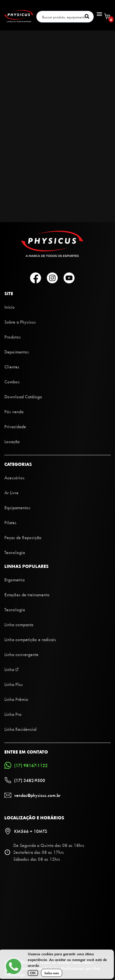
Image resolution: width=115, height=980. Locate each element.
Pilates (10, 522)
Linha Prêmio (16, 699)
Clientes (12, 367)
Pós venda (14, 411)
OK (33, 973)
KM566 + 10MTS (26, 831)
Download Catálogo (23, 396)
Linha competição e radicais (30, 639)
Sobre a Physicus (20, 322)
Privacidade (15, 426)
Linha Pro (13, 714)
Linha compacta (19, 624)
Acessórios (14, 477)
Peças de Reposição (23, 537)
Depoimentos (17, 352)
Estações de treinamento (27, 594)
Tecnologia (15, 552)
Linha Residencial (21, 729)
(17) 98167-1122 (26, 765)
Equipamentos (17, 507)
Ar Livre (11, 492)
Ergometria (14, 580)
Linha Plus (14, 684)
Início (10, 307)
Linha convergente (21, 654)
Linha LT (12, 669)
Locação (12, 441)
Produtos (13, 337)
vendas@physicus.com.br (32, 795)
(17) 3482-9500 (25, 780)
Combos (12, 382)
